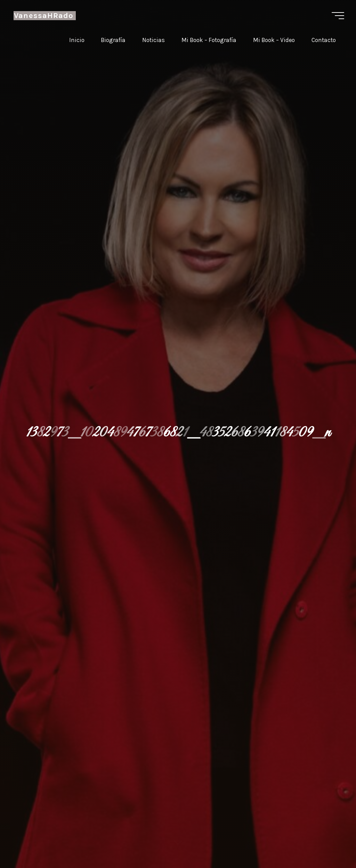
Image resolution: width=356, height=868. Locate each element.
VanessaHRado (44, 16)
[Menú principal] (338, 16)
